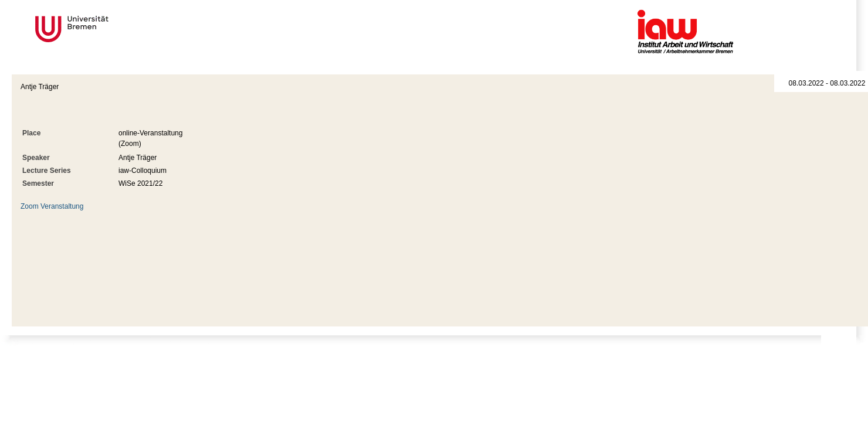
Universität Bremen (111, 29)
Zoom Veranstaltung (52, 206)
